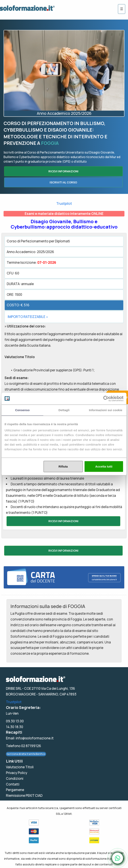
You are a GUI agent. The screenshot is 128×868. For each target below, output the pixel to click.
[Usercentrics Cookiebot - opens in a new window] (106, 398)
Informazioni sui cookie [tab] (106, 410)
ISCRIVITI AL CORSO (63, 182)
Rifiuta (63, 466)
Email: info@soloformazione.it (30, 738)
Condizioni (15, 778)
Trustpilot (64, 203)
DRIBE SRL (14, 688)
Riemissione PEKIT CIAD (24, 795)
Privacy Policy (17, 773)
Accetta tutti (104, 466)
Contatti (13, 784)
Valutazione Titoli (20, 767)
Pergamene (15, 790)
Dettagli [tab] (64, 410)
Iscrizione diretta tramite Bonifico (26, 754)
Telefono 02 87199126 (24, 746)
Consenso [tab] (22, 410)
